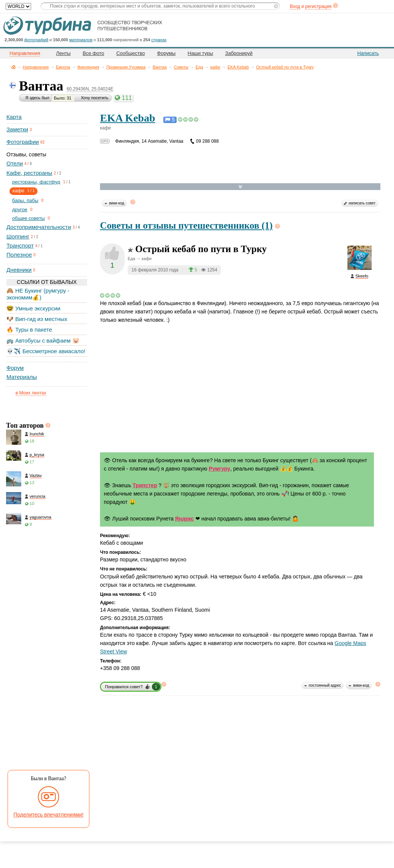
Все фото (93, 53)
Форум (15, 368)
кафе (215, 67)
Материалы (22, 377)
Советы (181, 67)
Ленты (63, 53)
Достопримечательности (39, 227)
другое (20, 210)
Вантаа (160, 67)
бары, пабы (25, 200)
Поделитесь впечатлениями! (49, 815)
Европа (63, 67)
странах (159, 40)
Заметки (17, 129)
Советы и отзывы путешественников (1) (186, 225)
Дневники (19, 270)
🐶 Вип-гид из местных (37, 319)
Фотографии (23, 142)
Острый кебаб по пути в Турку (285, 67)
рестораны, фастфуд (36, 182)
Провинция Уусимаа (126, 67)
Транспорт (20, 245)
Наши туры (200, 53)
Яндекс (184, 519)
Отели (15, 163)
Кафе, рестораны (29, 173)
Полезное (19, 255)
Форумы (167, 53)
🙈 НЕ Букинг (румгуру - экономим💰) (38, 294)
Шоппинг (18, 236)
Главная (13, 67)
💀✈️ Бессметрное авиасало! (46, 351)
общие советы (28, 218)
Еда (199, 67)
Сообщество (131, 53)
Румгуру (220, 469)
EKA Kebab (238, 67)
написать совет (362, 203)
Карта (14, 117)
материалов (81, 40)
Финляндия (88, 67)
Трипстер (145, 485)
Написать (368, 53)
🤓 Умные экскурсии (33, 308)
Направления (36, 67)
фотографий (36, 40)
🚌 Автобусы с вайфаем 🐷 (43, 340)
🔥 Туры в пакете (29, 330)
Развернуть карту (240, 187)
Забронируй (239, 53)
